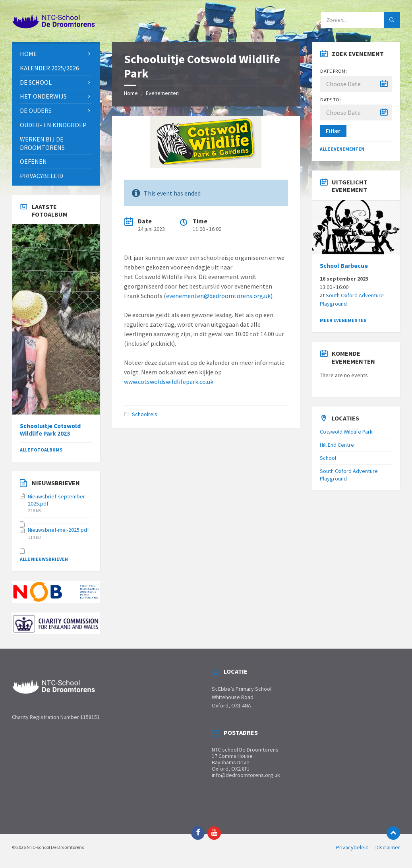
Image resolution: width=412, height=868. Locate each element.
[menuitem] (56, 54)
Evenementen (162, 93)
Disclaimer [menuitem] (388, 847)
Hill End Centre (337, 445)
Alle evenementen (342, 149)
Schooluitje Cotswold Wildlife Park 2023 (50, 430)
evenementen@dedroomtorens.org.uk (218, 296)
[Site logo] (54, 27)
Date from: (334, 71)
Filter (333, 131)
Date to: (331, 100)
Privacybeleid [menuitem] (352, 847)
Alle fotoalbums (41, 450)
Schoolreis (145, 414)
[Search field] (360, 20)
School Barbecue (344, 266)
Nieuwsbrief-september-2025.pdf (57, 500)
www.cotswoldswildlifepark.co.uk (169, 382)
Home (131, 93)
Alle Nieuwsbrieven (44, 559)
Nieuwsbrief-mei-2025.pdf (58, 530)
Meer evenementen (343, 320)
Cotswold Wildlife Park (346, 432)
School (328, 458)
